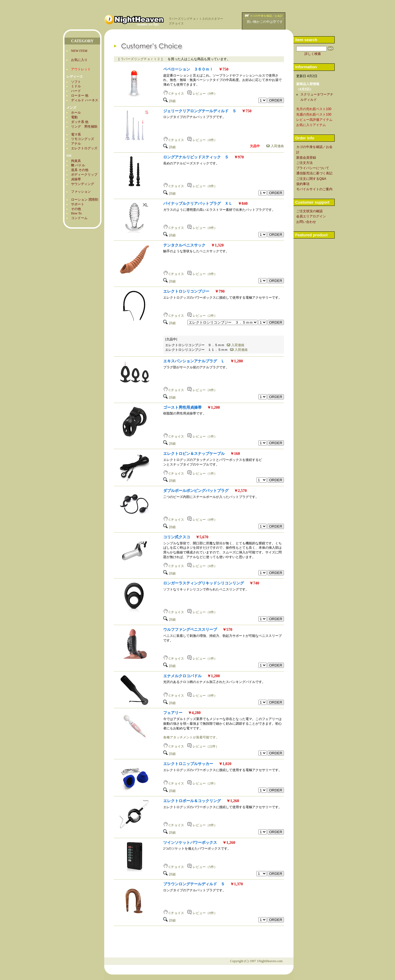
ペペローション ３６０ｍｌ (188, 69)
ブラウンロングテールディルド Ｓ (194, 884)
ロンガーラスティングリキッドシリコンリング (204, 583)
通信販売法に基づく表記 (314, 173)
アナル (76, 144)
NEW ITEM (79, 51)
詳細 (169, 101)
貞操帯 (76, 179)
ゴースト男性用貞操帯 (182, 407)
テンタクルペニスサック (184, 245)
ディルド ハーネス (85, 100)
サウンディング (83, 184)
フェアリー (173, 713)
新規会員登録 (306, 158)
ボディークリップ (84, 175)
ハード (76, 91)
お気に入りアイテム (311, 125)
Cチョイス (174, 94)
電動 (74, 117)
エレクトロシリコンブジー (186, 291)
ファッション (81, 192)
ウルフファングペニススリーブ (190, 629)
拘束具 (76, 161)
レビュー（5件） (202, 867)
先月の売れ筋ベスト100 (314, 109)
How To (76, 213)
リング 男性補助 (84, 127)
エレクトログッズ (84, 148)
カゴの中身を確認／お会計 (266, 16)
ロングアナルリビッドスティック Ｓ (196, 157)
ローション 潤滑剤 (85, 200)
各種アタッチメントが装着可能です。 (191, 737)
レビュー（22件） (203, 746)
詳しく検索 (313, 54)
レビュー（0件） (202, 140)
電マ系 (76, 135)
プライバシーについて (313, 168)
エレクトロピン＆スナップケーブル (194, 453)
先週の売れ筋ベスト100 (314, 114)
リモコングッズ (83, 139)
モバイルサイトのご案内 (314, 189)
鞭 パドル (78, 165)
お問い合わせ (306, 222)
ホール (76, 113)
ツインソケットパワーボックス (190, 842)
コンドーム (79, 218)
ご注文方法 (304, 163)
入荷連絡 (275, 146)
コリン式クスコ (177, 537)
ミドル (76, 86)
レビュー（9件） (202, 94)
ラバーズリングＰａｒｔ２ (140, 59)
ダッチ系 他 (80, 122)
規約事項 (303, 184)
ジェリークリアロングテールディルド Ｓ (200, 111)
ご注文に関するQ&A (311, 179)
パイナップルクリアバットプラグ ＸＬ (198, 203)
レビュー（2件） (202, 316)
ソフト (76, 82)
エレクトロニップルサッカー (188, 764)
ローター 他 (80, 96)
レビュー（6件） (202, 566)
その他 (76, 209)
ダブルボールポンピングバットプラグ (196, 491)
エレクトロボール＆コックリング (192, 801)
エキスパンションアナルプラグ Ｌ (194, 361)
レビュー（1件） (202, 436)
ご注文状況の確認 (309, 211)
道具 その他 (80, 170)
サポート (78, 204)
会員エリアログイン (311, 216)
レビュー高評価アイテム (314, 120)
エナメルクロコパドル (182, 676)
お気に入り (79, 60)
